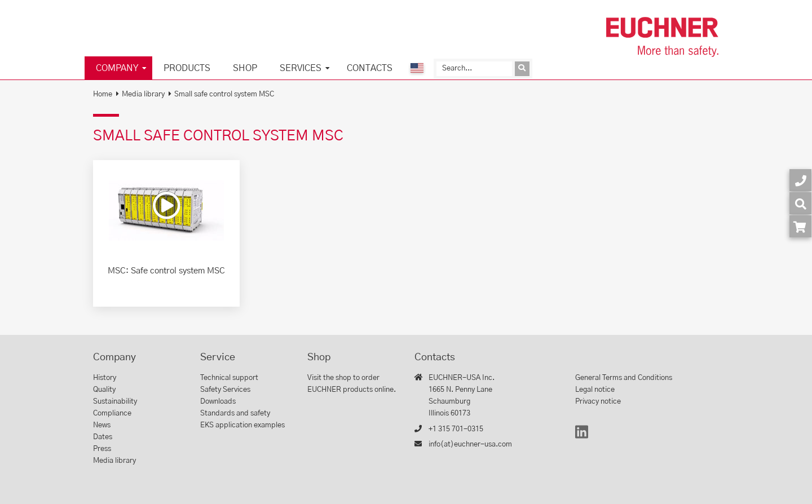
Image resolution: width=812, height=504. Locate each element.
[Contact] (800, 180)
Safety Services (225, 390)
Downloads (218, 402)
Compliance (112, 414)
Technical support (229, 378)
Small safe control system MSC (224, 94)
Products (187, 68)
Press (102, 449)
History (105, 378)
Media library (143, 94)
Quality (104, 390)
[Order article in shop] (800, 226)
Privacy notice (598, 402)
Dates (103, 437)
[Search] (474, 69)
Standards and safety (235, 414)
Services (301, 68)
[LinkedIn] (582, 437)
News (102, 425)
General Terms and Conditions (624, 378)
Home (103, 94)
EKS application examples (242, 425)
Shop (245, 68)
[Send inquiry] (522, 69)
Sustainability (115, 402)
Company (117, 68)
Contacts (370, 68)
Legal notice (595, 390)
